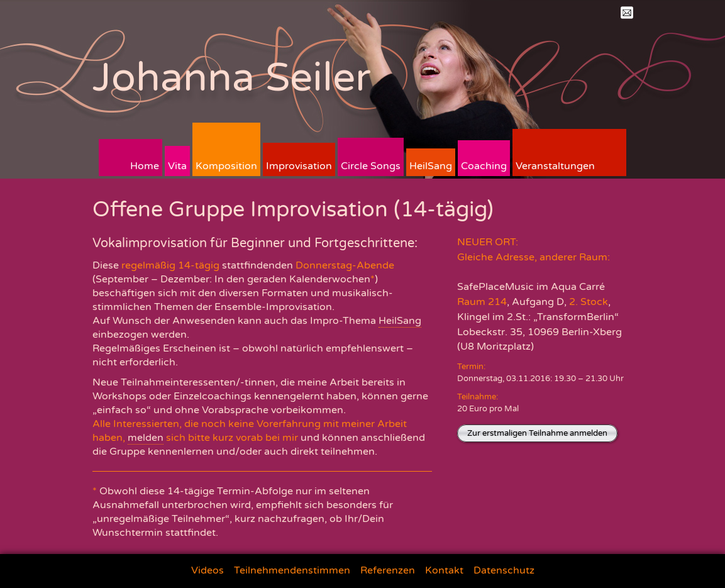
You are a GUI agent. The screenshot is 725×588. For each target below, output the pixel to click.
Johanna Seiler (232, 78)
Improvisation (299, 166)
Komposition (226, 166)
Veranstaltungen (555, 166)
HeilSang (431, 166)
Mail (627, 13)
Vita (177, 166)
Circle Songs (371, 166)
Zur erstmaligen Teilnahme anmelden (537, 433)
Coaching (484, 166)
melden (146, 438)
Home (145, 166)
